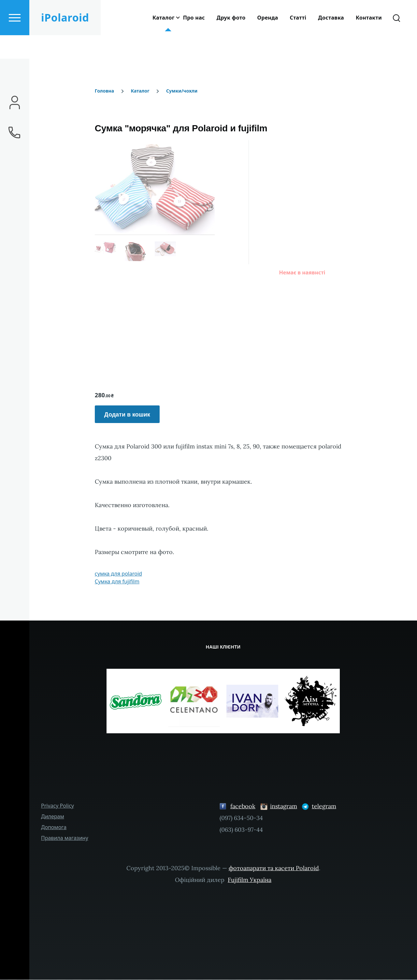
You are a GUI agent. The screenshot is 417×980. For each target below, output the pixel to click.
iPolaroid (65, 41)
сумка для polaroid (118, 574)
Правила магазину (65, 838)
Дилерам (53, 817)
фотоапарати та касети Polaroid (274, 868)
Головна (104, 91)
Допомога (54, 827)
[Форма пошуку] (396, 41)
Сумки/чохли (182, 91)
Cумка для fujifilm (117, 582)
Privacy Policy (58, 806)
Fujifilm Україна (250, 880)
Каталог (140, 91)
